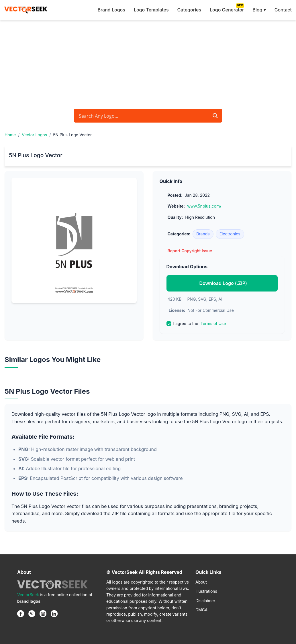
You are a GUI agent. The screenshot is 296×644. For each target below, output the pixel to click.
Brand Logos (111, 10)
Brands (203, 234)
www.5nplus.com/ (204, 206)
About (201, 582)
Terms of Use (213, 323)
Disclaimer (205, 601)
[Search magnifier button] (215, 116)
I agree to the (196, 324)
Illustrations (206, 591)
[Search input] (143, 116)
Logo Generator (227, 10)
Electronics (230, 234)
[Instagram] (43, 614)
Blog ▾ (259, 10)
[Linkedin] (54, 614)
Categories (189, 10)
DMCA (201, 610)
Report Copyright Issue (190, 251)
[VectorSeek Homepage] (26, 10)
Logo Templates (151, 10)
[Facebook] (21, 614)
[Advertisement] (148, 63)
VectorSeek (28, 595)
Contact (283, 10)
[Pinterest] (32, 614)
